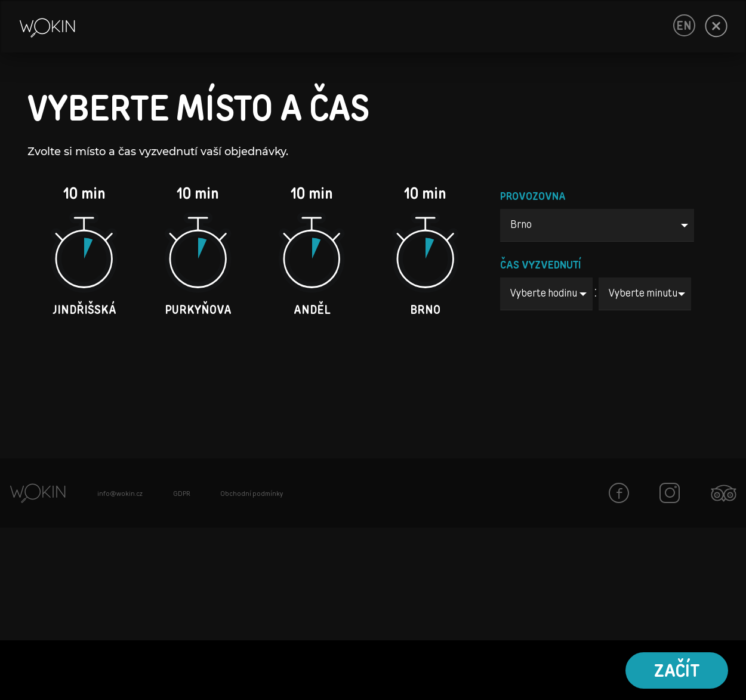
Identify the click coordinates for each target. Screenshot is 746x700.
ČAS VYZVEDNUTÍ (541, 266)
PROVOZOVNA (533, 197)
